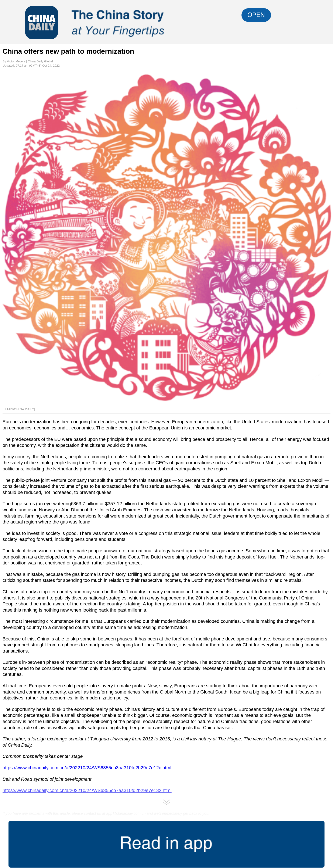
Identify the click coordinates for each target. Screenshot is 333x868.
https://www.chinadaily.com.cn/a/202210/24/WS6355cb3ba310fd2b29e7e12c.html (87, 768)
